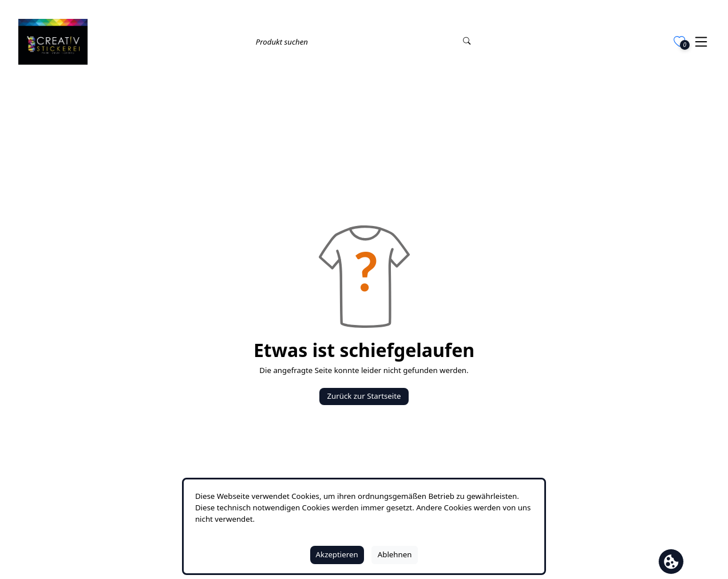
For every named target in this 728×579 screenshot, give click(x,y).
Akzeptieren (337, 554)
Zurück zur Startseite (364, 396)
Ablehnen (395, 554)
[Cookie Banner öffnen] (671, 562)
